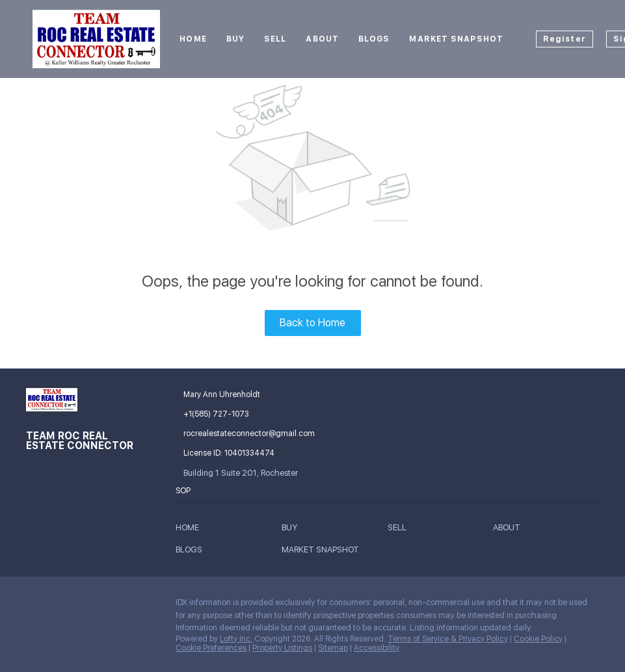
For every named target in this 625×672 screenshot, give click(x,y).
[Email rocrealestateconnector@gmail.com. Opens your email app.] (262, 433)
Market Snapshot (456, 39)
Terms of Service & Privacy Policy (448, 639)
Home (193, 39)
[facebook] (36, 606)
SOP (183, 491)
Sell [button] (275, 39)
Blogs (374, 39)
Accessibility (377, 648)
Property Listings (282, 648)
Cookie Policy (538, 639)
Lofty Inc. (236, 639)
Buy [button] (235, 39)
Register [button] (565, 39)
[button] (191, 530)
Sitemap (333, 648)
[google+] (62, 606)
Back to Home (312, 323)
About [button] (322, 39)
